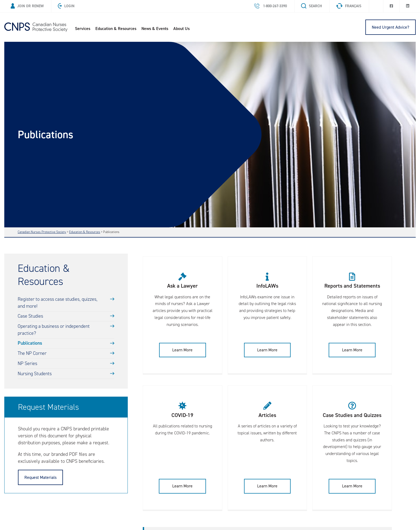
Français (349, 6)
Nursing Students (35, 374)
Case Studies (31, 317)
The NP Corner (32, 354)
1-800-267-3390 (271, 6)
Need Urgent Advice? (391, 27)
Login (66, 6)
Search (312, 6)
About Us (183, 29)
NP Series (28, 364)
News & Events (156, 29)
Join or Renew (27, 6)
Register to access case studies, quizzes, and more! (58, 303)
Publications (30, 344)
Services (84, 29)
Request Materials (40, 478)
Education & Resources (117, 29)
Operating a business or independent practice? (54, 330)
